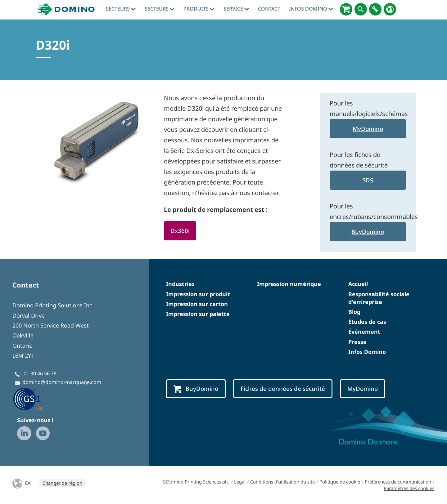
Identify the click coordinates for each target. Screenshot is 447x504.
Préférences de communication (398, 482)
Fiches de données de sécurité (283, 388)
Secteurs (121, 9)
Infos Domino (311, 9)
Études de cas (367, 322)
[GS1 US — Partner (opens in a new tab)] (34, 399)
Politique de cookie (340, 482)
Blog (354, 312)
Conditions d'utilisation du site (282, 482)
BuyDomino (368, 232)
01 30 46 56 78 (40, 373)
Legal (240, 482)
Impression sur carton (197, 304)
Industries (180, 284)
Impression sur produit (198, 294)
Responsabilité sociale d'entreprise (379, 298)
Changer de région (62, 483)
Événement (364, 332)
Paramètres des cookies (409, 488)
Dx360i (180, 231)
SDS (368, 180)
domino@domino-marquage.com (62, 382)
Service (236, 9)
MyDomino (368, 129)
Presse (357, 342)
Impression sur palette (198, 314)
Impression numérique (289, 284)
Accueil (358, 284)
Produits (199, 9)
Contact (269, 9)
